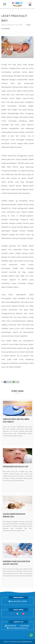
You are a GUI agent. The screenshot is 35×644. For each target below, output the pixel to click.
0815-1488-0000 (10, 626)
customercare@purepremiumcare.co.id (17, 628)
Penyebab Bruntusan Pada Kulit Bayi (15, 467)
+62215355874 (25, 626)
